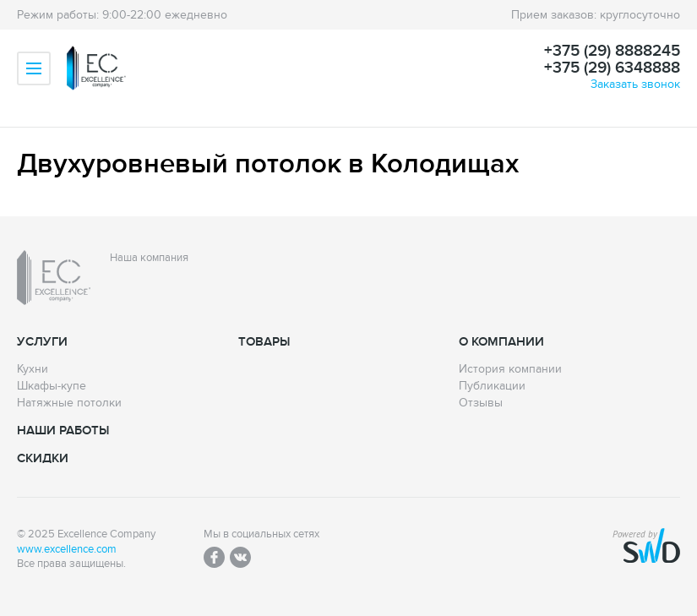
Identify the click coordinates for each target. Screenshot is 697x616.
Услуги (42, 342)
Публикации (492, 386)
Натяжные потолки (69, 403)
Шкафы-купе (52, 386)
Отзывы (481, 403)
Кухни (33, 369)
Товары (264, 342)
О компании (501, 342)
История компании (510, 369)
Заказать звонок (635, 84)
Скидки (43, 458)
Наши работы (63, 431)
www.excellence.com (67, 550)
